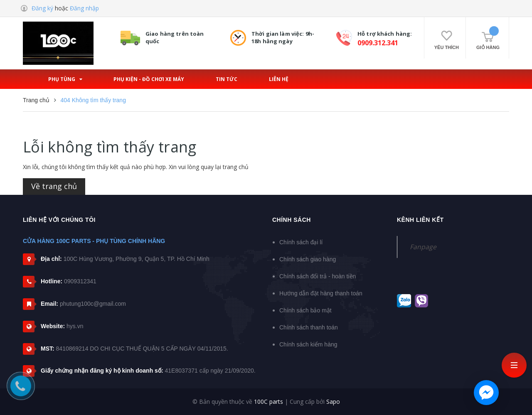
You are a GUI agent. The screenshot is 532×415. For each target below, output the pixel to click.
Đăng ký (42, 8)
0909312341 (80, 281)
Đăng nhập (84, 8)
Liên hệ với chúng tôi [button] (59, 220)
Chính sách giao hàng (308, 259)
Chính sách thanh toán (309, 327)
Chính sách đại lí (301, 242)
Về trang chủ (54, 186)
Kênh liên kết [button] (420, 220)
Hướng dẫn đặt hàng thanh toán (321, 293)
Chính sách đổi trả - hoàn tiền (318, 276)
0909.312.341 (378, 43)
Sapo (333, 401)
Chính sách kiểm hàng (308, 344)
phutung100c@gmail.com (93, 304)
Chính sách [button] (292, 220)
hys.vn (75, 326)
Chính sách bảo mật (305, 310)
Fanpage (423, 247)
